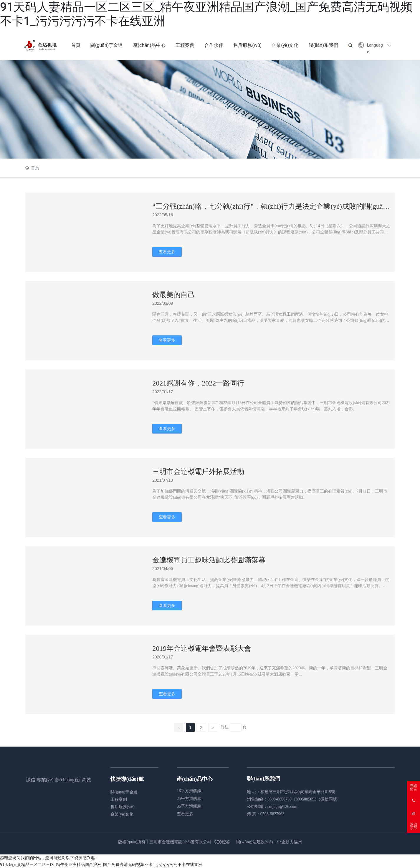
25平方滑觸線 (189, 799)
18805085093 (305, 799)
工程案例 (119, 799)
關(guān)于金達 (124, 792)
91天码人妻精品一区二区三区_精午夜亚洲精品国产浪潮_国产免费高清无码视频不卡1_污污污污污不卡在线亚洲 (101, 864)
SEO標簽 (222, 842)
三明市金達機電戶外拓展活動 (198, 472)
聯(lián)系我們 (263, 779)
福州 (298, 842)
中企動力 (285, 842)
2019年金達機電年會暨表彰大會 (202, 648)
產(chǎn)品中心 (195, 779)
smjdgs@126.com (282, 807)
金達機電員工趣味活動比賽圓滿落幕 (209, 560)
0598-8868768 (280, 799)
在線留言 (414, 787)
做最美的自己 (173, 295)
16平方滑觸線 (189, 791)
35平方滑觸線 (189, 806)
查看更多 (185, 814)
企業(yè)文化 (122, 814)
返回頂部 (414, 826)
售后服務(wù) (123, 807)
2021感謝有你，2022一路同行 (198, 383)
